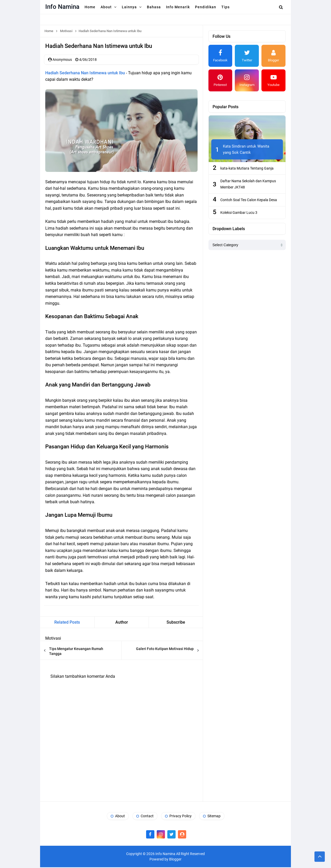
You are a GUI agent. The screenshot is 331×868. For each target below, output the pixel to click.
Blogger (175, 860)
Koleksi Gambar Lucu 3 (239, 213)
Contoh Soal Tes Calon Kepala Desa (249, 200)
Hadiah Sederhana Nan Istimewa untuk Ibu (85, 73)
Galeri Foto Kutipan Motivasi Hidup (165, 650)
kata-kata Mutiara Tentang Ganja (247, 168)
